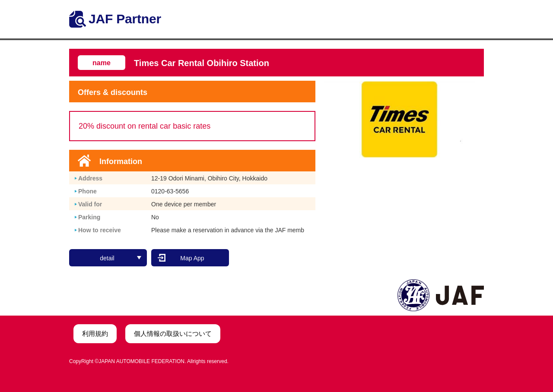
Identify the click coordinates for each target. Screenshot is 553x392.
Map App (192, 258)
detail (121, 258)
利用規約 (95, 334)
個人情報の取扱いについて (173, 334)
